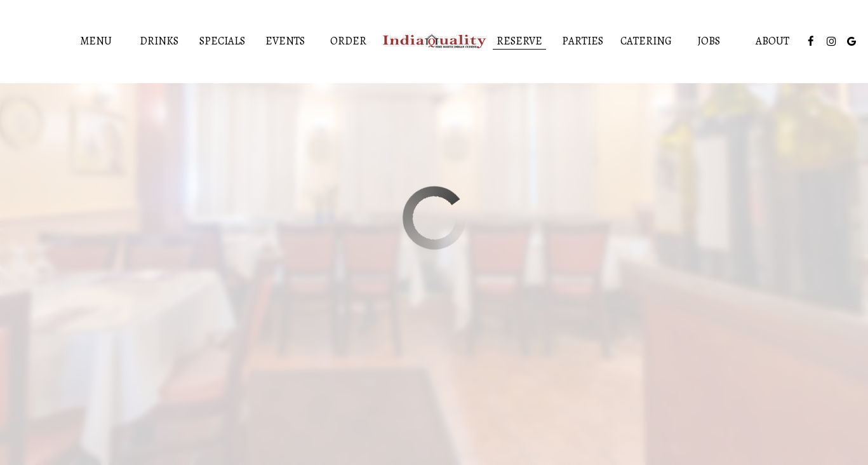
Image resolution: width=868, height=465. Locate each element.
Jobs (709, 41)
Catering (646, 41)
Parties (583, 41)
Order (348, 41)
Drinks (159, 41)
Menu (96, 41)
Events (285, 41)
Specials (222, 41)
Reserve (519, 41)
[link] (434, 42)
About (772, 41)
